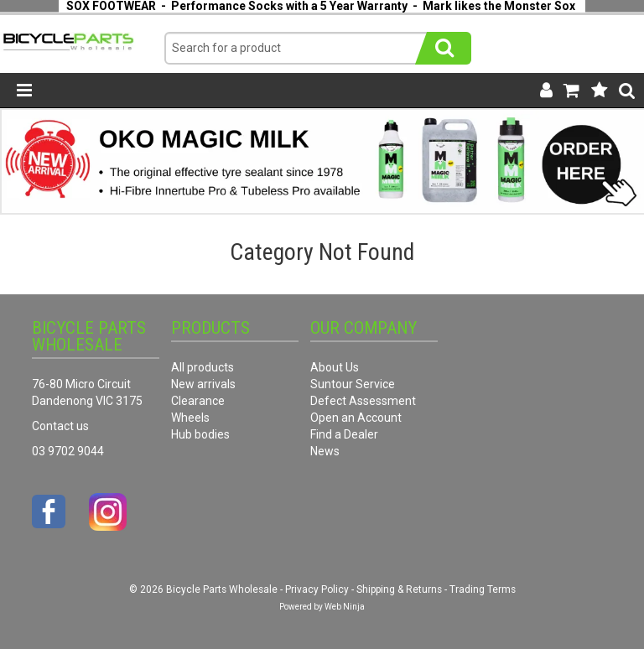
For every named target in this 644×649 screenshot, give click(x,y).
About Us (335, 367)
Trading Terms (483, 589)
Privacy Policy (317, 589)
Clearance (198, 401)
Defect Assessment (363, 401)
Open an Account (356, 418)
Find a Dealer (344, 434)
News (325, 451)
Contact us (60, 426)
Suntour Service (353, 384)
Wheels (190, 418)
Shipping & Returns (399, 589)
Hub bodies (200, 434)
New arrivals (203, 384)
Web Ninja (345, 607)
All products (203, 367)
